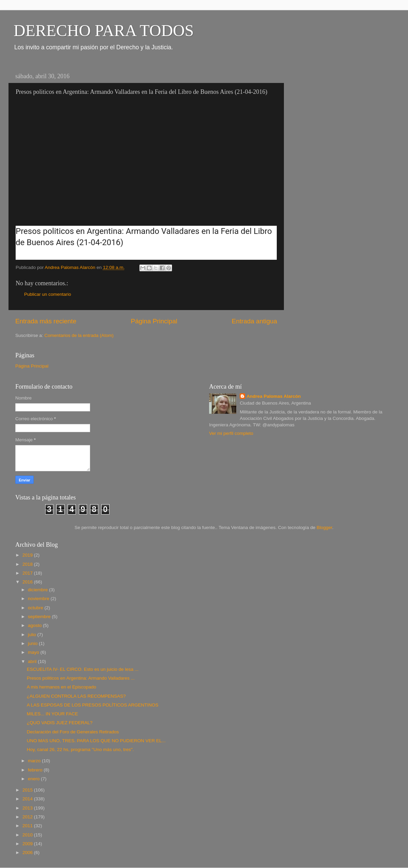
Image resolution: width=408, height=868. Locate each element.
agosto (35, 625)
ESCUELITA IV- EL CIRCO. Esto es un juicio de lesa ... (83, 669)
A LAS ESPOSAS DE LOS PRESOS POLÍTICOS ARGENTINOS (93, 705)
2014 (28, 799)
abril (33, 661)
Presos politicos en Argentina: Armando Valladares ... (81, 678)
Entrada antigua (254, 321)
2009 (28, 844)
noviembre (39, 599)
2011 (28, 826)
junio (33, 643)
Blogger (324, 527)
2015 (28, 790)
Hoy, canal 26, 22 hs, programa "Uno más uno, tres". (80, 750)
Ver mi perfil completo (231, 433)
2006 (28, 853)
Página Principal (154, 321)
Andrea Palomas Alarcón (274, 396)
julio (33, 635)
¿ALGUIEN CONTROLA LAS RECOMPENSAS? (76, 696)
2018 (28, 564)
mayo (34, 652)
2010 (28, 835)
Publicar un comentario (48, 294)
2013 (28, 808)
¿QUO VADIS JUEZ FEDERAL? (60, 723)
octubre (36, 608)
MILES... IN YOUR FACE (53, 714)
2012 (28, 817)
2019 (28, 555)
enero (34, 779)
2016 (28, 582)
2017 (28, 573)
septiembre (40, 617)
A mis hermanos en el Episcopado (62, 687)
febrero (36, 770)
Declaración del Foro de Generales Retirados (73, 732)
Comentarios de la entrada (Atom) (79, 335)
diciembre (38, 590)
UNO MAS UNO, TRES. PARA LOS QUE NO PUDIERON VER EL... (96, 741)
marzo (35, 761)
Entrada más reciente (46, 321)
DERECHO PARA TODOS (104, 30)
